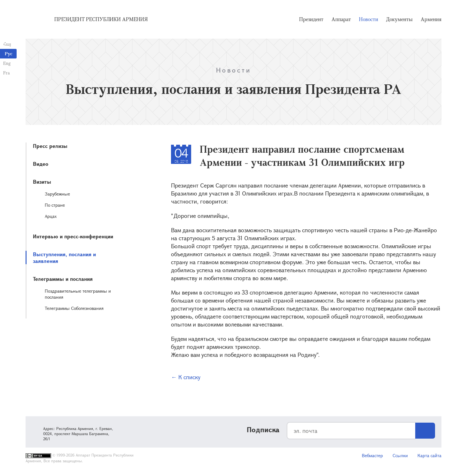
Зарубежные (57, 194)
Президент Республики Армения (101, 19)
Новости (369, 19)
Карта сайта (429, 455)
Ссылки (400, 455)
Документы (399, 19)
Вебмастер (372, 455)
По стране (55, 205)
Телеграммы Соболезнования (74, 308)
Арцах (51, 216)
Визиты (42, 182)
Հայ (7, 44)
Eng (7, 63)
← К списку (186, 377)
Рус (9, 54)
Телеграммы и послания (63, 279)
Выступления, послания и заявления (64, 257)
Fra (7, 73)
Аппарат (341, 19)
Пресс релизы (50, 146)
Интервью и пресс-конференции (73, 236)
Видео (41, 164)
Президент (311, 19)
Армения (431, 19)
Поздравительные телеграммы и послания (78, 294)
